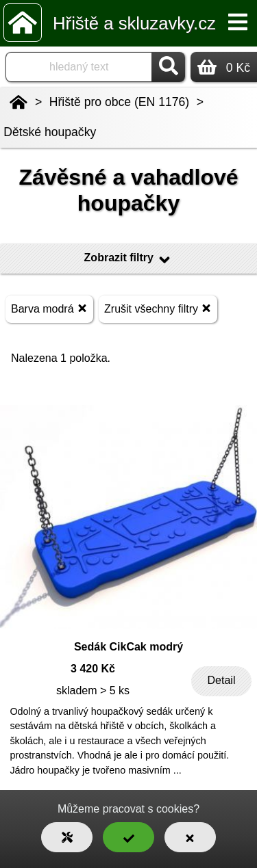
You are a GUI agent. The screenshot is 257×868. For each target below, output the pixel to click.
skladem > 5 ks (93, 691)
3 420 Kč (93, 669)
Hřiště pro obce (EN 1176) (119, 102)
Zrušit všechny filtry (158, 308)
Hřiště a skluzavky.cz (134, 23)
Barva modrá (49, 308)
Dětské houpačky (50, 132)
